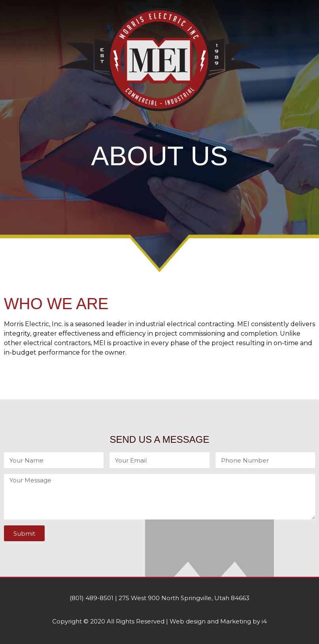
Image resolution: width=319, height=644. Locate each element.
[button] (159, 126)
